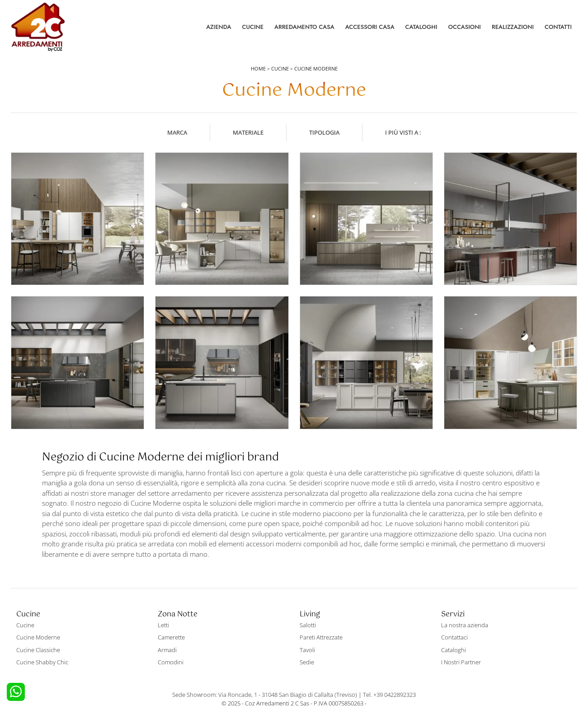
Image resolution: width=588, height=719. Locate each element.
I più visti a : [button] (403, 132)
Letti (163, 625)
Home (258, 68)
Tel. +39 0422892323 (389, 695)
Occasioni (465, 27)
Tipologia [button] (324, 132)
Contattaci (454, 637)
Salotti (308, 625)
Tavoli (307, 650)
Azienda (219, 27)
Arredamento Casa (304, 27)
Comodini (171, 662)
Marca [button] (177, 132)
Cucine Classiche (38, 650)
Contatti (558, 27)
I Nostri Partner (461, 662)
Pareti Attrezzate (321, 637)
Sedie (307, 662)
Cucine (253, 27)
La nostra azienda (465, 625)
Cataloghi (421, 27)
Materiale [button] (248, 132)
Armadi (167, 650)
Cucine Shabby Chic (42, 662)
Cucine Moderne (316, 68)
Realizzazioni (513, 27)
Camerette (171, 637)
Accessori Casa (370, 27)
